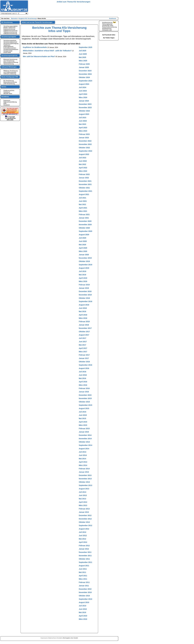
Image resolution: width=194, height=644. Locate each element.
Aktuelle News (8, 94)
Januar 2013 (84, 512)
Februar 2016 (84, 388)
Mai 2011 (82, 572)
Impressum (7, 100)
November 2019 (85, 258)
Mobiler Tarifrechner (9, 28)
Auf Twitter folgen (109, 38)
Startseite (14, 18)
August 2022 (84, 154)
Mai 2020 (82, 245)
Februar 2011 (84, 582)
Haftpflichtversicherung (10, 31)
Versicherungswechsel (10, 42)
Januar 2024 (84, 101)
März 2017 (83, 352)
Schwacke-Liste (107, 30)
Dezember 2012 (85, 515)
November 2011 (85, 556)
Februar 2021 (84, 215)
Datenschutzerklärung (10, 102)
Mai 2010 (82, 612)
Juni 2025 (83, 54)
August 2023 (84, 114)
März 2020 (83, 251)
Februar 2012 (84, 546)
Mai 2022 (82, 164)
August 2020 (84, 235)
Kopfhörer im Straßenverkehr (35, 47)
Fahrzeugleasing (107, 24)
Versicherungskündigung (11, 43)
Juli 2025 (82, 51)
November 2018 (85, 295)
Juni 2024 (83, 91)
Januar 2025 (84, 67)
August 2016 (84, 368)
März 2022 (83, 171)
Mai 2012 (82, 539)
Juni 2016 (83, 375)
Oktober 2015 (84, 402)
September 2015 (85, 405)
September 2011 (85, 562)
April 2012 (83, 542)
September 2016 (85, 365)
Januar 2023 (84, 138)
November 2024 (85, 74)
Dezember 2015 (85, 395)
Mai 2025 (82, 57)
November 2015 (85, 398)
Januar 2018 (84, 325)
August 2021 (84, 194)
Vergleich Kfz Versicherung (28, 18)
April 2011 (83, 576)
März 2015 (83, 425)
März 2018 (83, 318)
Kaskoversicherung (9, 29)
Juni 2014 (83, 455)
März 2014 (83, 465)
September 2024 (85, 81)
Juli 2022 (82, 158)
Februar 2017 (84, 355)
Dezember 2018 (85, 291)
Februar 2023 (84, 134)
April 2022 (83, 168)
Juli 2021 (82, 198)
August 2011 (84, 566)
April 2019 (83, 278)
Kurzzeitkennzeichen (10, 48)
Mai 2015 (82, 418)
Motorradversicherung (10, 82)
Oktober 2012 (84, 522)
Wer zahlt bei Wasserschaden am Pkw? (39, 56)
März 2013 (83, 505)
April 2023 (83, 128)
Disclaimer (7, 105)
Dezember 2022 (85, 141)
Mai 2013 (82, 499)
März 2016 (83, 385)
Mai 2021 (82, 204)
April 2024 (83, 94)
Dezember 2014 (85, 435)
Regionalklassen (8, 46)
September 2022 (85, 151)
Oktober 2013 (84, 482)
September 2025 (85, 47)
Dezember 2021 (85, 181)
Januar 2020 (84, 255)
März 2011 (83, 579)
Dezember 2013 (85, 475)
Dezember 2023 (85, 104)
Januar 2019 (84, 288)
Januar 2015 (84, 432)
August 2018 (84, 305)
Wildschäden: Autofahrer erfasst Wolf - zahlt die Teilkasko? (47, 51)
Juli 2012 (82, 532)
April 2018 (83, 315)
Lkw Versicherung (9, 61)
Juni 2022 (83, 161)
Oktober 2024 (84, 77)
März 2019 (83, 281)
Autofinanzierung (109, 23)
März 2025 (83, 61)
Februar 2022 (84, 174)
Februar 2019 (84, 285)
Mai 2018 (82, 311)
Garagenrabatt (8, 51)
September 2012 (85, 525)
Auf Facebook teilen (109, 35)
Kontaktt (60, 638)
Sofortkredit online (108, 26)
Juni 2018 (83, 308)
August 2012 (84, 529)
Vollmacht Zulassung (10, 74)
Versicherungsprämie (10, 40)
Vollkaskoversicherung (10, 34)
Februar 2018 (84, 322)
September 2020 (85, 231)
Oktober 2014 (84, 442)
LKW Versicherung (9, 84)
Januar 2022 (84, 178)
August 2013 (84, 489)
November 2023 (85, 107)
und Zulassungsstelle (10, 72)
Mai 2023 (82, 124)
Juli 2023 (82, 118)
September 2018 (85, 301)
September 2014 (85, 445)
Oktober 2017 (84, 332)
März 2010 (83, 619)
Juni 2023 (83, 121)
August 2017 (84, 335)
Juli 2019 (82, 271)
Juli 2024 (82, 87)
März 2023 (83, 131)
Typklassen (7, 45)
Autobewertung (107, 28)
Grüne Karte (7, 52)
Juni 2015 (83, 415)
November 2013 (85, 479)
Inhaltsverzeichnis (9, 91)
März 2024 (83, 97)
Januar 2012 (84, 549)
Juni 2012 (83, 536)
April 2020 (83, 248)
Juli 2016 (82, 372)
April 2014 (83, 462)
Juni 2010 (83, 609)
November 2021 (85, 184)
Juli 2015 (82, 412)
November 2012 (85, 519)
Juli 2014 (82, 452)
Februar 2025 (84, 64)
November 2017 (85, 328)
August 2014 (84, 449)
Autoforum (113, 18)
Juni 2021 (83, 201)
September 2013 (85, 485)
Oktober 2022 (84, 148)
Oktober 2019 (84, 261)
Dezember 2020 (85, 221)
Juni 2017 (83, 342)
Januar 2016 (84, 392)
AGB (5, 103)
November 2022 (85, 144)
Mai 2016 (82, 378)
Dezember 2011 (85, 552)
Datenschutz (52, 638)
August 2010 (84, 602)
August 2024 (84, 84)
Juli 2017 (82, 338)
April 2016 (83, 382)
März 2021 (83, 211)
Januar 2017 (84, 358)
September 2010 (85, 599)
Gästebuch (7, 92)
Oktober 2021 (84, 188)
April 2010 (83, 616)
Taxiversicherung (9, 64)
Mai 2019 (82, 275)
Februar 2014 (84, 469)
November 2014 (85, 439)
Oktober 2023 (84, 111)
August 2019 (84, 268)
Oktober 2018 (84, 298)
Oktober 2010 (84, 596)
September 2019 (85, 265)
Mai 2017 (82, 345)
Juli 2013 (82, 492)
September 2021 (85, 191)
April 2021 (83, 208)
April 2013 (83, 502)
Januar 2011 (84, 586)
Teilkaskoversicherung (10, 32)
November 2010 (85, 592)
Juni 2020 (83, 241)
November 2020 (85, 225)
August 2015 (84, 408)
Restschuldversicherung (109, 27)
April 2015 (83, 422)
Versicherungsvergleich (11, 26)
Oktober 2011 (84, 559)
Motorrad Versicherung (10, 59)
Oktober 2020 (84, 228)
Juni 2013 (83, 495)
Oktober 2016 (84, 362)
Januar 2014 (84, 472)
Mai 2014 (82, 459)
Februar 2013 (84, 509)
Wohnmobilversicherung (11, 62)
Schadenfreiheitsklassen (11, 49)
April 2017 (83, 348)
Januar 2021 (84, 218)
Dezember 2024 (85, 71)
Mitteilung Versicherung (11, 71)
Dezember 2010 (85, 589)
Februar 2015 (84, 429)
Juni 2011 (83, 569)
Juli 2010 (82, 606)
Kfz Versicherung (9, 81)
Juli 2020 (82, 238)
